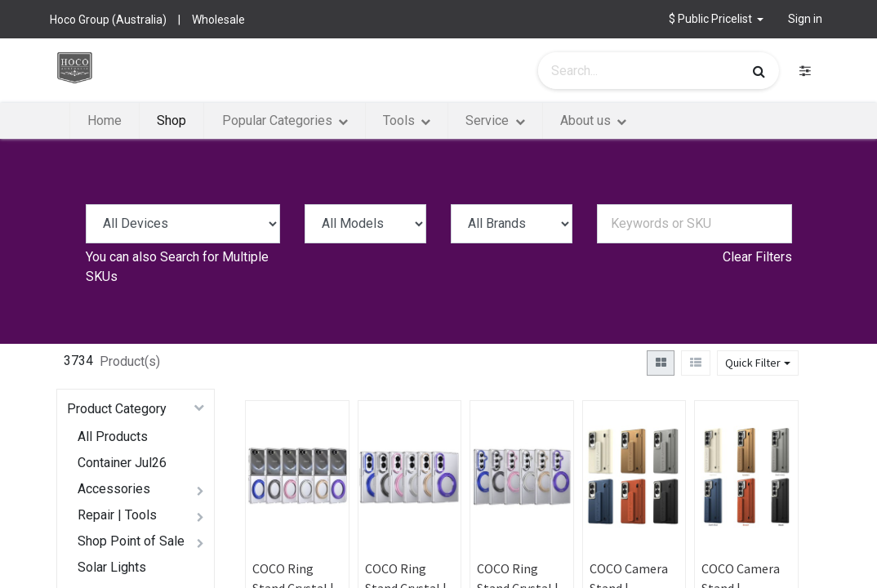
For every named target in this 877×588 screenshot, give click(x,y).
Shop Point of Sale (131, 541)
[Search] (759, 71)
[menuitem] (105, 121)
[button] (717, 19)
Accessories (114, 489)
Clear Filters (757, 257)
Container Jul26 (122, 463)
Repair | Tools (117, 515)
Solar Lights (112, 567)
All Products (113, 437)
